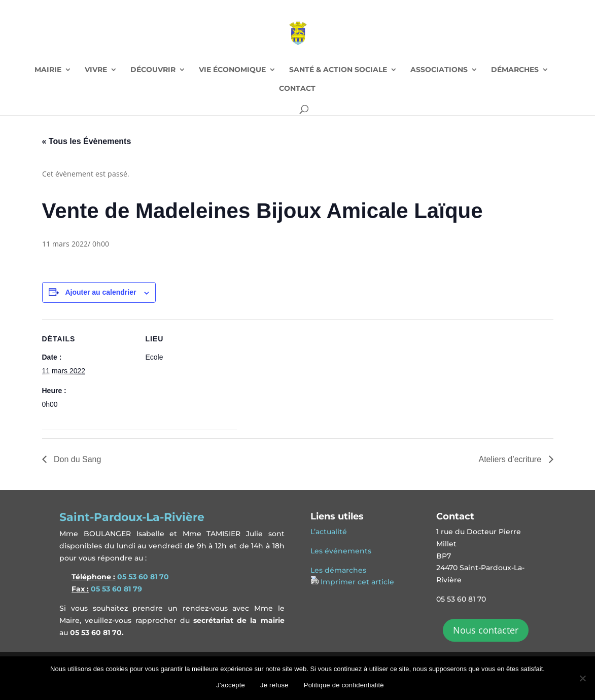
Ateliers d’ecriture (511, 459)
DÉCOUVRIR (153, 70)
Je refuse (274, 685)
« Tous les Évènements (87, 141)
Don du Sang (77, 459)
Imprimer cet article (357, 582)
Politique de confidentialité (344, 685)
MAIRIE (48, 70)
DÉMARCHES (515, 70)
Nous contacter (486, 630)
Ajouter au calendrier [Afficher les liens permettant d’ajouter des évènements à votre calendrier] (100, 292)
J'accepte (231, 685)
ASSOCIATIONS (439, 70)
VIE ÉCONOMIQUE (232, 70)
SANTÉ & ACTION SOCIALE (338, 70)
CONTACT (297, 89)
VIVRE (96, 70)
